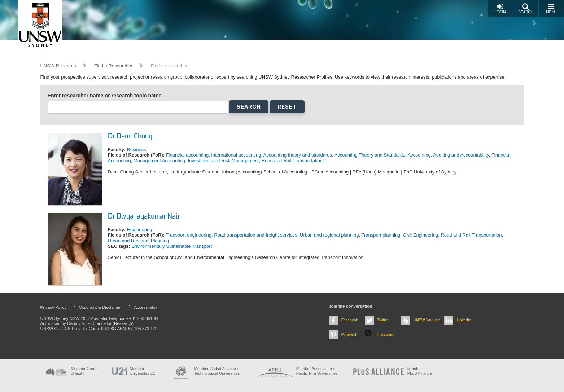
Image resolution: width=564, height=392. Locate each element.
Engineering (139, 230)
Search (526, 8)
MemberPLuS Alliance (420, 371)
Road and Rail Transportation (292, 161)
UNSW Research (58, 66)
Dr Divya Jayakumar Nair (144, 217)
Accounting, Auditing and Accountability (448, 155)
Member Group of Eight (84, 371)
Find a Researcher (113, 66)
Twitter (383, 320)
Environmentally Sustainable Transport (172, 246)
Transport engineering (189, 235)
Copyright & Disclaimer (100, 307)
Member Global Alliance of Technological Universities (217, 371)
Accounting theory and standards (298, 155)
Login (500, 8)
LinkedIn (464, 320)
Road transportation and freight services (256, 235)
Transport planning (381, 235)
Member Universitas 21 (143, 371)
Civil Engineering (421, 235)
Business (137, 149)
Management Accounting (159, 161)
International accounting (236, 155)
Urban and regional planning (329, 235)
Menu (551, 8)
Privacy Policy (54, 307)
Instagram (386, 334)
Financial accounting (187, 155)
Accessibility (146, 307)
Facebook (350, 320)
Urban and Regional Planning (139, 241)
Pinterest (349, 334)
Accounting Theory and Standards (370, 155)
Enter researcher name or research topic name (105, 96)
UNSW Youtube (427, 320)
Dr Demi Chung (130, 137)
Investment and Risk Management (223, 161)
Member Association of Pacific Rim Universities (317, 371)
